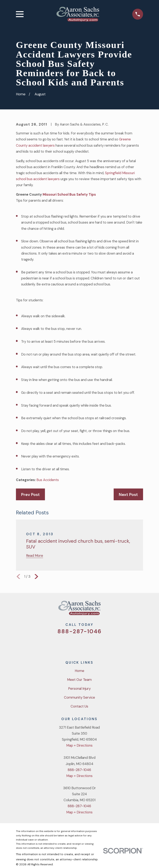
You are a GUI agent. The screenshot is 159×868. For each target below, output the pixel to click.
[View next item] (36, 576)
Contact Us (79, 706)
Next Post (128, 494)
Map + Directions (79, 745)
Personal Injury (79, 688)
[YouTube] (85, 645)
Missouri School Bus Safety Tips (69, 194)
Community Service (79, 697)
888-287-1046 (79, 631)
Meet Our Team (79, 680)
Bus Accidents (48, 480)
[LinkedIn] (96, 645)
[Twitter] (63, 645)
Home (79, 671)
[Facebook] (74, 645)
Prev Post (30, 494)
